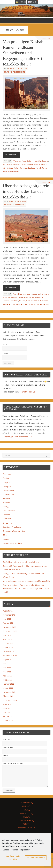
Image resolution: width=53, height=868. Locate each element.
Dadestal (45, 161)
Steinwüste (24, 168)
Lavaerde (30, 164)
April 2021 (7, 712)
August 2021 (8, 704)
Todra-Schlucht (13, 171)
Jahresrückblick (9, 494)
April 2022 (7, 676)
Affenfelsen (17, 161)
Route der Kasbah (13, 168)
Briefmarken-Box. (29, 392)
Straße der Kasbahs (36, 304)
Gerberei (9, 164)
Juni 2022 (7, 668)
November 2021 (10, 692)
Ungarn (6, 539)
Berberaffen (37, 161)
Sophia (11, 69)
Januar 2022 (8, 688)
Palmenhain (44, 301)
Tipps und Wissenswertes (14, 531)
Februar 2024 (9, 623)
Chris (10, 201)
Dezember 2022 (10, 651)
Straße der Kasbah (35, 168)
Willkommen (26, 806)
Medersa (44, 164)
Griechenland (9, 490)
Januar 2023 (8, 647)
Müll (4, 168)
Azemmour (27, 294)
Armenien (7, 474)
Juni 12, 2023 (21, 201)
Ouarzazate (35, 301)
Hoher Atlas (24, 297)
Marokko (8, 72)
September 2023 (10, 631)
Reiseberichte (19, 72)
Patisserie (6, 304)
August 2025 (8, 611)
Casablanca (36, 294)
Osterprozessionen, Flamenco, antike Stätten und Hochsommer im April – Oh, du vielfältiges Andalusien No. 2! (26, 588)
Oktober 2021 (9, 696)
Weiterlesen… (12, 155)
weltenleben (19, 7)
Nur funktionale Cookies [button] (13, 858)
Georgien (7, 486)
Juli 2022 (7, 664)
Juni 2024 (7, 619)
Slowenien (7, 523)
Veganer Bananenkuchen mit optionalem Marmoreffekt (26, 581)
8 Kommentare (45, 182)
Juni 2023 (7, 635)
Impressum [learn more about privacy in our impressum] (25, 850)
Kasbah (23, 164)
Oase (28, 301)
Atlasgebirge (17, 294)
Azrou (24, 161)
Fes (4, 164)
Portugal (6, 507)
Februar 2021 (9, 716)
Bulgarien (7, 482)
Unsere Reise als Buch (12, 543)
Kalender (7, 498)
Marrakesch (14, 301)
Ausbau (6, 478)
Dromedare (45, 294)
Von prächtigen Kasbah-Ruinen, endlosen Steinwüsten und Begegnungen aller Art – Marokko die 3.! (24, 53)
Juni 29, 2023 (22, 69)
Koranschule (39, 297)
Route (26, 814)
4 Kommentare (45, 38)
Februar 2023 (9, 643)
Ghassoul (17, 164)
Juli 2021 (7, 708)
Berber (29, 161)
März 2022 (7, 680)
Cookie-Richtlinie (10, 850)
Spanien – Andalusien (12, 527)
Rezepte (6, 515)
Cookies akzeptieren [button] (36, 858)
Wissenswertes (26, 824)
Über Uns (26, 810)
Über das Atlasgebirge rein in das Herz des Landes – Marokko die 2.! (26, 191)
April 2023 (7, 639)
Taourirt (46, 304)
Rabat (13, 304)
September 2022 (10, 655)
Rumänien (7, 519)
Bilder (26, 821)
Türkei (5, 535)
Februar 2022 (9, 684)
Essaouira (6, 297)
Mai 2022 (7, 672)
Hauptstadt (15, 297)
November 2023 (10, 627)
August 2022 (8, 660)
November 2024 (10, 615)
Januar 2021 (8, 720)
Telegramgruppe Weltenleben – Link (18, 437)
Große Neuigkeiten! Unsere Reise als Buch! (21, 562)
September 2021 (10, 700)
